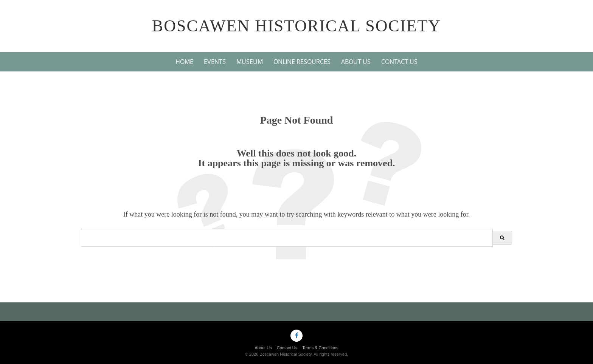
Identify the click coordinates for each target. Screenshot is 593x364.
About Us (356, 62)
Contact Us (399, 62)
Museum (250, 62)
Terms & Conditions (320, 348)
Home (184, 62)
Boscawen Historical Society (296, 26)
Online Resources (302, 62)
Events (215, 62)
